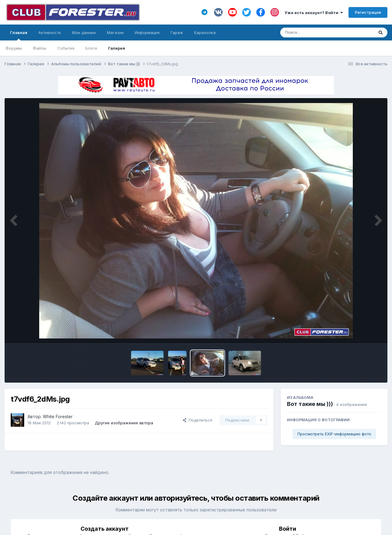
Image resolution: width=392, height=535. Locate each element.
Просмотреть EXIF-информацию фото (334, 434)
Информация (147, 32)
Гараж (177, 32)
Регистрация (368, 12)
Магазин (115, 32)
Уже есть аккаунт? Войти (314, 13)
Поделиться (198, 420)
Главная (19, 35)
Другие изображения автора (124, 423)
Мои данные (84, 32)
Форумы (14, 48)
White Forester (58, 417)
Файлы (40, 48)
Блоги (91, 48)
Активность (50, 32)
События (66, 48)
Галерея (117, 48)
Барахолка (205, 32)
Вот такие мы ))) (310, 404)
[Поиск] (315, 32)
